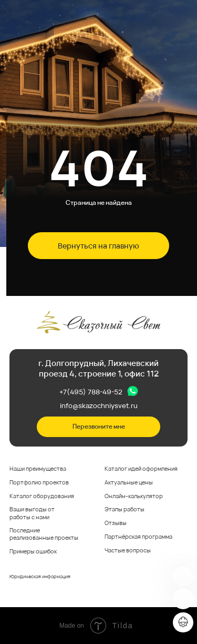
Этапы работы (125, 509)
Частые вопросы (128, 550)
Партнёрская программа (138, 537)
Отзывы (116, 523)
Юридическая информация (40, 576)
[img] (183, 577)
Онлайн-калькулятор (134, 496)
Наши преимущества (38, 469)
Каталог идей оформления (141, 469)
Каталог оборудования (42, 496)
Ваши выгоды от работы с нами (32, 513)
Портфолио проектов (39, 482)
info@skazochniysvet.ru (99, 405)
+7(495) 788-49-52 (91, 392)
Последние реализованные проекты (44, 534)
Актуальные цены (129, 482)
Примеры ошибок (33, 551)
